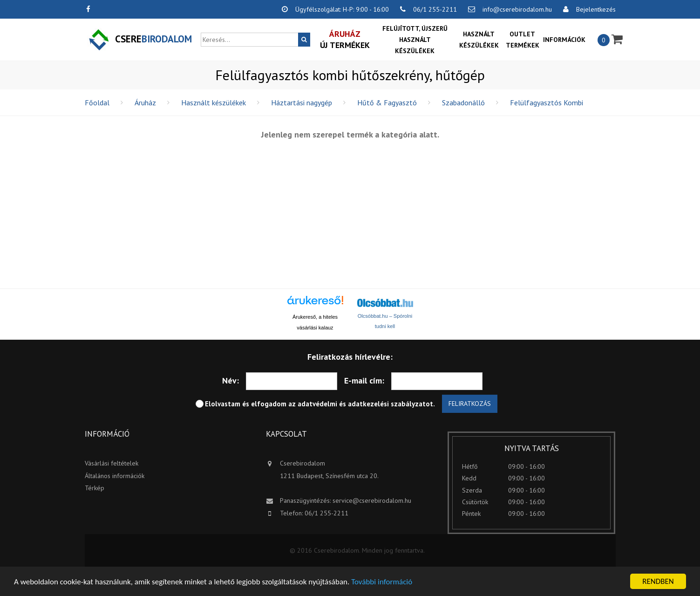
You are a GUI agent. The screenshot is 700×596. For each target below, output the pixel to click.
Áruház (145, 103)
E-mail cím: (364, 380)
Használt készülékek (479, 40)
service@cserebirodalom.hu (372, 500)
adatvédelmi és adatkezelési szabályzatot (365, 404)
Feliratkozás (470, 404)
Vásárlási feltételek (112, 463)
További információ (382, 582)
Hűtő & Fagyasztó (387, 103)
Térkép (95, 488)
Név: (231, 380)
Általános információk (115, 476)
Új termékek (345, 39)
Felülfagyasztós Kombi (547, 103)
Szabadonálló (463, 103)
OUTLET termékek (523, 40)
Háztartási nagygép (302, 103)
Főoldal (97, 103)
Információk (564, 40)
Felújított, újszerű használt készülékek (415, 40)
